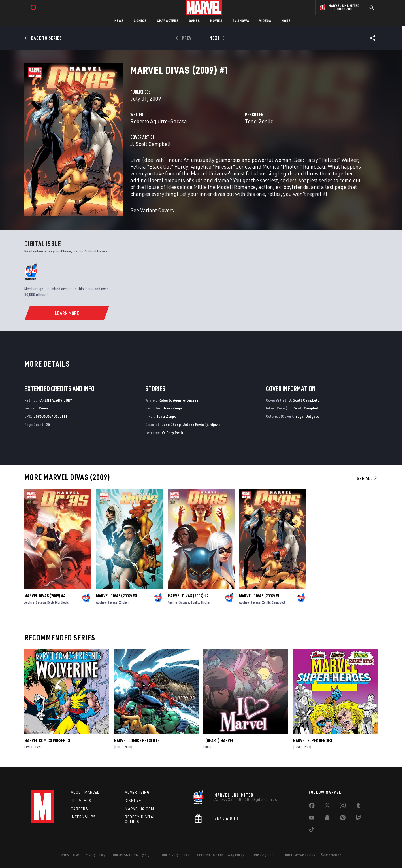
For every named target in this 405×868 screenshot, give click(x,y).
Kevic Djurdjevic (58, 602)
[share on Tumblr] (358, 807)
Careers (79, 809)
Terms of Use (69, 855)
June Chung (171, 424)
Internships (83, 817)
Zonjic (195, 602)
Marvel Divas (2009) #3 (116, 596)
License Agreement (265, 855)
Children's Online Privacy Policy (221, 855)
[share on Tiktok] (312, 831)
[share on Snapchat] (327, 819)
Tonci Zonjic (259, 121)
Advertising (137, 792)
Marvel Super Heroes (312, 740)
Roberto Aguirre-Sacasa (159, 121)
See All (367, 478)
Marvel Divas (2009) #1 (259, 596)
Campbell (279, 602)
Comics (140, 21)
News (119, 21)
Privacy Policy (95, 855)
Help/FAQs (81, 801)
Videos (265, 21)
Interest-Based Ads (300, 855)
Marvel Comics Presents (47, 740)
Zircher (124, 602)
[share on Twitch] (358, 819)
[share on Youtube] (312, 819)
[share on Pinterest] (343, 819)
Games (194, 21)
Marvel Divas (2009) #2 (188, 596)
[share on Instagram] (343, 807)
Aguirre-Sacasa (35, 602)
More (286, 21)
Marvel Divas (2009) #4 (45, 596)
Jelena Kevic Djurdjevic (202, 424)
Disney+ (133, 801)
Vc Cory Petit (173, 433)
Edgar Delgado (307, 416)
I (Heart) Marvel (219, 740)
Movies (216, 21)
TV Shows (241, 21)
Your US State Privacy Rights (133, 855)
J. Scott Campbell (151, 144)
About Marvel (85, 792)
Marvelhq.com (139, 809)
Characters (168, 21)
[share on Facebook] (312, 807)
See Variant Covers (152, 210)
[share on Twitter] (327, 807)
